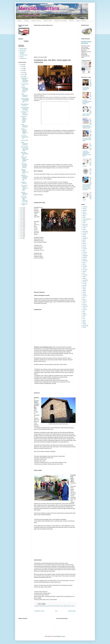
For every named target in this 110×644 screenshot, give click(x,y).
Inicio (56, 611)
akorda (84, 303)
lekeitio (84, 313)
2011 (21, 236)
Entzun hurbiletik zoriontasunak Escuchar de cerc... (25, 100)
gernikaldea (57, 606)
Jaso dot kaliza (24, 140)
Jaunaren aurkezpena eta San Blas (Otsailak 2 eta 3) (25, 90)
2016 (21, 226)
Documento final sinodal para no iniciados (25, 109)
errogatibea (85, 256)
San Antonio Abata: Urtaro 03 (25, 137)
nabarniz (84, 315)
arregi (84, 250)
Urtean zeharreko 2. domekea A (25, 144)
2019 (21, 220)
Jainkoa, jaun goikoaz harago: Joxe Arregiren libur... (25, 159)
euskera (84, 324)
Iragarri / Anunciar (36, 21)
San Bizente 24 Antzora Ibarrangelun (25, 113)
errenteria (85, 252)
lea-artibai (85, 266)
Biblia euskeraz (23, 48)
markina (84, 308)
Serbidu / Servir (48, 21)
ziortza (84, 264)
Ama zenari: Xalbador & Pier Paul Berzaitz (24, 166)
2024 (21, 210)
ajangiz (84, 289)
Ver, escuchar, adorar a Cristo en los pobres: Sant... (25, 188)
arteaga (84, 271)
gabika (84, 322)
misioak (84, 235)
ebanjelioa (85, 207)
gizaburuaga (85, 325)
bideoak (41, 606)
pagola (84, 212)
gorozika (84, 305)
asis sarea (85, 270)
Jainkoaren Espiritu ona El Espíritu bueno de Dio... (24, 178)
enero (23, 76)
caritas (84, 223)
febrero (23, 74)
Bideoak (71, 21)
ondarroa (85, 310)
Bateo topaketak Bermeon (25, 105)
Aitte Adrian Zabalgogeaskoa (25, 154)
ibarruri (84, 299)
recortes (84, 209)
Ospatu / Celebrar (81, 21)
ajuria (84, 297)
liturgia (70, 606)
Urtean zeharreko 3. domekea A (25, 126)
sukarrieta (85, 296)
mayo (23, 68)
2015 (21, 228)
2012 (21, 234)
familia (84, 217)
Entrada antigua (72, 611)
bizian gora (85, 261)
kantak (62, 606)
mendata (85, 282)
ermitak (49, 606)
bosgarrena (45, 606)
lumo (84, 318)
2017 (21, 224)
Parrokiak (26, 21)
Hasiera (19, 21)
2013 (21, 232)
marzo (23, 72)
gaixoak (84, 247)
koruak (84, 263)
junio (23, 66)
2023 (21, 212)
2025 (21, 208)
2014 (21, 230)
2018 (21, 222)
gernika (53, 606)
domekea (85, 210)
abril (22, 70)
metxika (84, 327)
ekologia (84, 259)
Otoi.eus (22, 57)
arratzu (84, 320)
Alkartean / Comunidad (60, 21)
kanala (84, 287)
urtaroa (73, 606)
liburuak (84, 243)
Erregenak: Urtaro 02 (24, 183)
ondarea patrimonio (87, 219)
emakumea (85, 233)
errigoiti (84, 291)
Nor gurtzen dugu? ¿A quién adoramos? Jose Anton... (25, 199)
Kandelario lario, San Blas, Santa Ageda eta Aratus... (25, 80)
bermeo (84, 245)
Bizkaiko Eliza (23, 50)
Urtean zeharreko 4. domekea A (25, 95)
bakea (84, 242)
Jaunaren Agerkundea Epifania (24, 194)
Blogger (63, 636)
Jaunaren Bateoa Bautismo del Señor (25, 171)
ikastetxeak (85, 306)
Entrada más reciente (39, 611)
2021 (21, 216)
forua (84, 273)
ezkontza (85, 285)
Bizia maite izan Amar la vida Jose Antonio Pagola (25, 149)
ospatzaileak (85, 280)
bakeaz (84, 277)
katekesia (66, 606)
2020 (21, 218)
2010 (21, 238)
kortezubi (85, 301)
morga (84, 292)
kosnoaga (85, 275)
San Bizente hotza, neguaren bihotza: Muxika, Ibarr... (24, 119)
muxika (84, 294)
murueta (84, 284)
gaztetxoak (85, 226)
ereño (84, 317)
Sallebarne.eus (23, 58)
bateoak (84, 254)
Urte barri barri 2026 (24, 204)
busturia (84, 278)
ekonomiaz (85, 224)
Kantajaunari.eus (24, 55)
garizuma (85, 257)
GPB (84, 312)
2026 (21, 65)
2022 (21, 214)
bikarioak (85, 221)
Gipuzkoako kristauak (22, 53)
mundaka (85, 249)
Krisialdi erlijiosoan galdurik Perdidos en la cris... (24, 131)
